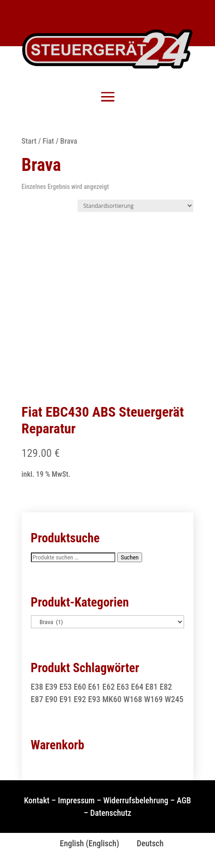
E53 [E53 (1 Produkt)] (66, 687)
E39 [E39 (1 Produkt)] (51, 687)
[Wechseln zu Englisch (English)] (86, 844)
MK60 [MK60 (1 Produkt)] (112, 699)
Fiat (48, 141)
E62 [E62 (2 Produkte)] (109, 687)
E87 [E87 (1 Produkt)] (37, 699)
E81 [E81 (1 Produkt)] (152, 687)
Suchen (130, 557)
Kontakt (37, 800)
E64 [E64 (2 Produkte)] (137, 687)
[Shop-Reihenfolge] (135, 206)
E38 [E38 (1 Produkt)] (37, 687)
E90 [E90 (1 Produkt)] (51, 699)
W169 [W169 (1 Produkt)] (153, 699)
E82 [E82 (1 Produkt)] (166, 687)
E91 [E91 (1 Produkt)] (66, 699)
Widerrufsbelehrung (136, 800)
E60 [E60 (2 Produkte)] (80, 687)
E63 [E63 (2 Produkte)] (123, 687)
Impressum (77, 800)
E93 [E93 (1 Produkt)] (94, 699)
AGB (184, 800)
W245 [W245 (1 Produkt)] (174, 699)
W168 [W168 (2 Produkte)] (133, 699)
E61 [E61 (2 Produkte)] (94, 687)
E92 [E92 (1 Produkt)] (80, 699)
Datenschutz (111, 813)
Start (29, 141)
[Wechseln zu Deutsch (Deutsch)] (146, 844)
